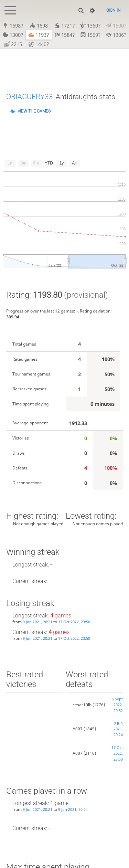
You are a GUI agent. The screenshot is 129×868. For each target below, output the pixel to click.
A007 (78, 729)
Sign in (114, 10)
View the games (34, 111)
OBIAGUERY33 (30, 97)
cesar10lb (82, 705)
